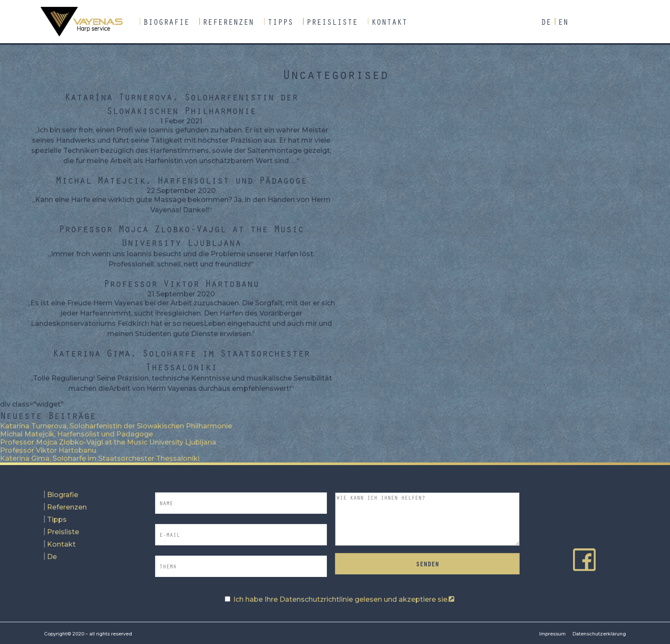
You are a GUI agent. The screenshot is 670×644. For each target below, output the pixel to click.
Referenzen (228, 22)
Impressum (552, 634)
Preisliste (332, 22)
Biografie (166, 22)
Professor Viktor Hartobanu (181, 283)
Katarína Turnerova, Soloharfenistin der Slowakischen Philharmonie (181, 103)
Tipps (280, 22)
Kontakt (389, 22)
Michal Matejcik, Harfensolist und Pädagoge (181, 180)
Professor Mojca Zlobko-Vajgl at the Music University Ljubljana (181, 235)
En (563, 22)
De (546, 22)
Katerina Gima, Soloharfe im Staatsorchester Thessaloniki (181, 360)
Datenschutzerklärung (599, 634)
